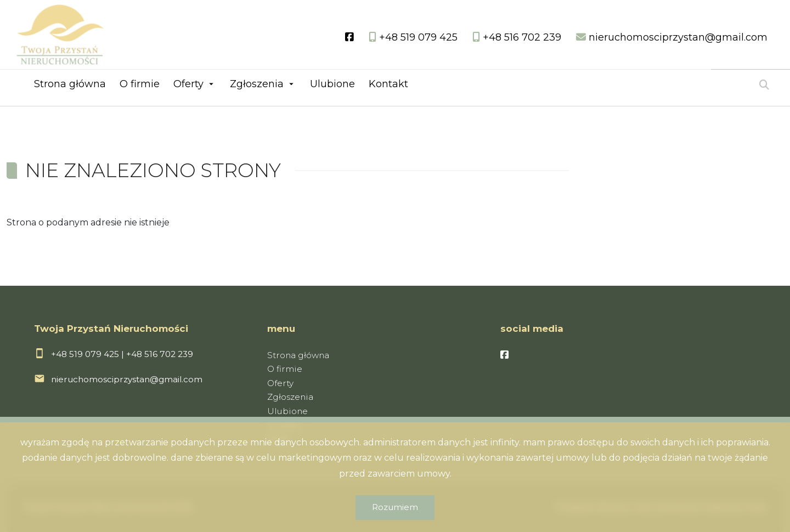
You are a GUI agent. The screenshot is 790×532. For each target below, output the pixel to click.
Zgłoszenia (257, 84)
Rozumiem (395, 507)
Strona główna (70, 84)
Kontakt (388, 84)
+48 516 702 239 (160, 354)
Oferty (188, 84)
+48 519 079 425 (85, 354)
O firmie (140, 84)
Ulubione (332, 84)
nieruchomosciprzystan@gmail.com (127, 379)
